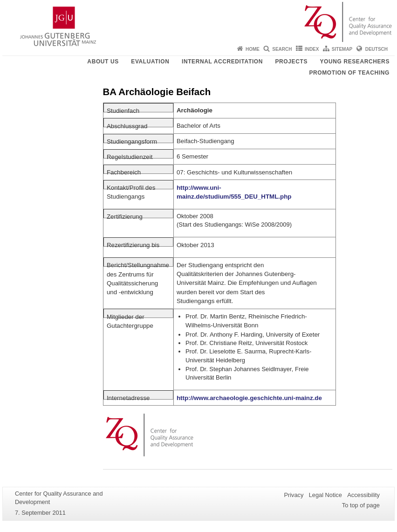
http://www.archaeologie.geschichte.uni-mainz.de (249, 398)
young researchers (355, 62)
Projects (291, 62)
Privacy (294, 495)
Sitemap (342, 49)
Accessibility (363, 495)
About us (103, 62)
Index (312, 49)
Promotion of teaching (349, 73)
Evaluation (150, 62)
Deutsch (376, 49)
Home (253, 49)
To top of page (361, 505)
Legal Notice (325, 495)
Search (282, 49)
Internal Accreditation (222, 62)
